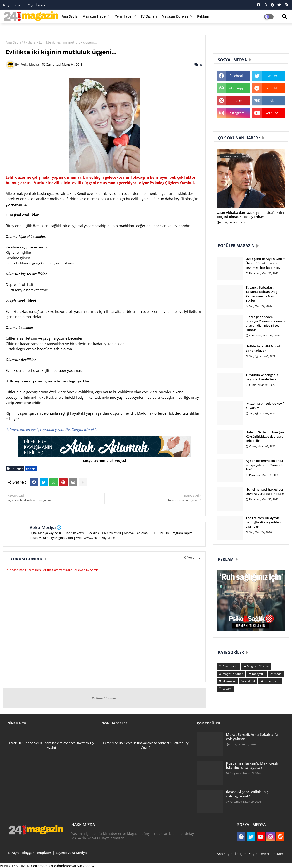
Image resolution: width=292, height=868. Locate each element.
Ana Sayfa (70, 16)
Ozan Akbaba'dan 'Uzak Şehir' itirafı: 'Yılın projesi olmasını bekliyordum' (250, 215)
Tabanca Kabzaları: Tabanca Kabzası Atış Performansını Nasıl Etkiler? (261, 294)
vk (272, 101)
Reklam (203, 16)
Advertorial (230, 666)
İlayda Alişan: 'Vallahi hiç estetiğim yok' (247, 794)
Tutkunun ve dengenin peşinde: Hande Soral (262, 377)
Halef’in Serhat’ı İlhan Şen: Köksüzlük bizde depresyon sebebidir (266, 436)
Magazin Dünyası (175, 16)
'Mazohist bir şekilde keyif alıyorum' (265, 406)
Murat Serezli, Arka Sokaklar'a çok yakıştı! (252, 737)
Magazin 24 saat (258, 666)
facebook (236, 76)
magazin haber (233, 674)
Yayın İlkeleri (36, 5)
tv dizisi (30, 42)
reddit (272, 88)
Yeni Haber (124, 16)
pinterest (237, 101)
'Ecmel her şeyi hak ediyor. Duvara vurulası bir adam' (265, 491)
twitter (272, 76)
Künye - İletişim (13, 5)
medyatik (258, 674)
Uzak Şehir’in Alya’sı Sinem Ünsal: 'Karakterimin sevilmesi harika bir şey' (266, 263)
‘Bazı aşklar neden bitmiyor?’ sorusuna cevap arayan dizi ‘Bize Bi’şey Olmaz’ (265, 323)
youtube (272, 113)
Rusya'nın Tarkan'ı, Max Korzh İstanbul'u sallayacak (252, 765)
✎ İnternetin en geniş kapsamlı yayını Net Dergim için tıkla (52, 429)
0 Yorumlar (193, 557)
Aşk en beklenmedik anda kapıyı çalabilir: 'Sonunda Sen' (265, 465)
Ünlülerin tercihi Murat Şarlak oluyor (263, 348)
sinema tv (229, 681)
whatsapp (236, 88)
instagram (236, 113)
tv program (272, 681)
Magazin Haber (95, 16)
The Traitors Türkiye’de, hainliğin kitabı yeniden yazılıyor (263, 522)
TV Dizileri (149, 16)
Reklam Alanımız (104, 698)
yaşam (227, 689)
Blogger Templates (37, 853)
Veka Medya (43, 527)
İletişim (241, 854)
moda (278, 674)
